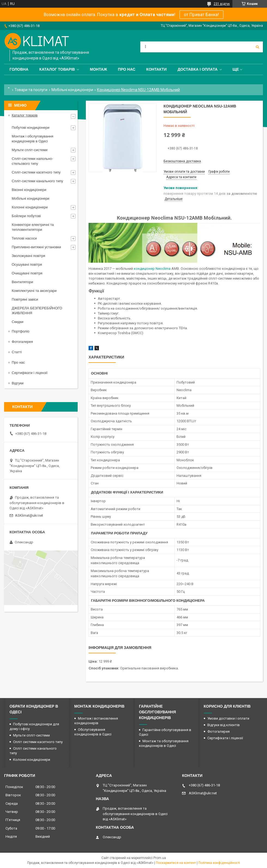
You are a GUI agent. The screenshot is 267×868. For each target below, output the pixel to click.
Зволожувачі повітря (28, 256)
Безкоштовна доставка (182, 161)
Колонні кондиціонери (30, 207)
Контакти (157, 69)
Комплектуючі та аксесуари (34, 291)
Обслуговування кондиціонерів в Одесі (93, 732)
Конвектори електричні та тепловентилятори (33, 227)
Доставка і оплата (198, 69)
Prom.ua (160, 858)
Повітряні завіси (25, 299)
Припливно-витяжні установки (36, 247)
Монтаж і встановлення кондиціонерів (96, 721)
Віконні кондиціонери (29, 190)
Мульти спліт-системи (30, 150)
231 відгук (222, 4)
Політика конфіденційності (219, 863)
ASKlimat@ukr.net (29, 515)
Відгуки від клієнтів (224, 725)
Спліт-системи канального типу (37, 181)
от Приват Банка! (201, 15)
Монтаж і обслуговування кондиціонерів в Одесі (33, 139)
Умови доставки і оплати (228, 718)
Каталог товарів (57, 69)
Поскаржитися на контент (176, 863)
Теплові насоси (24, 238)
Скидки (18, 322)
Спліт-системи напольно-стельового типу (32, 161)
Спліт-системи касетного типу (36, 172)
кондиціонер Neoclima (152, 269)
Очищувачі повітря (27, 273)
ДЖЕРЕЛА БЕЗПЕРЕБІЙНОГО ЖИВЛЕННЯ (37, 311)
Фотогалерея (22, 342)
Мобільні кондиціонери (72, 90)
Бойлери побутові (26, 216)
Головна (19, 69)
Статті (17, 352)
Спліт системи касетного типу (38, 742)
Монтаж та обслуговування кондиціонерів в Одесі (164, 743)
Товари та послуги (31, 90)
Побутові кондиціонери (31, 128)
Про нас (127, 69)
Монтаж (98, 69)
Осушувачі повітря (27, 264)
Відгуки (18, 383)
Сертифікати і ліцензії (30, 373)
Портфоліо (21, 331)
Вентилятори (22, 282)
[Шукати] (257, 47)
